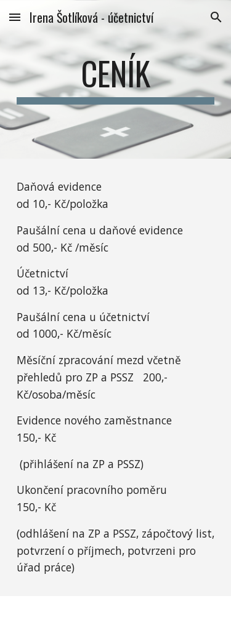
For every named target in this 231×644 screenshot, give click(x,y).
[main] (116, 79)
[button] (15, 17)
